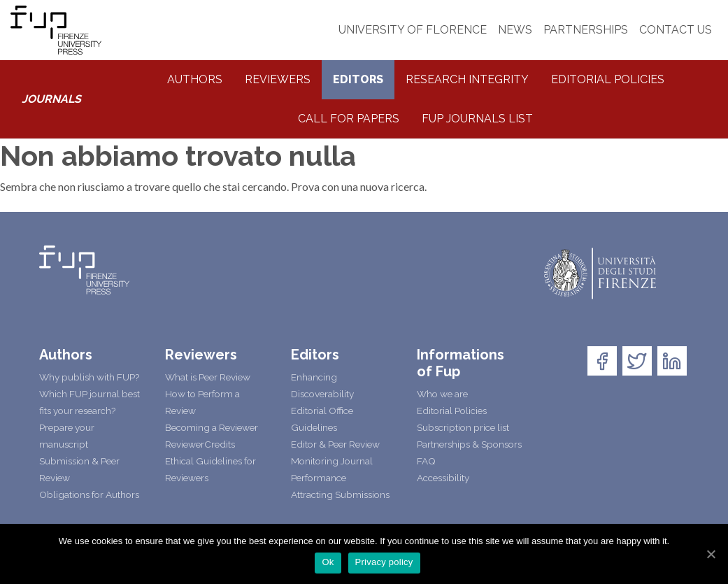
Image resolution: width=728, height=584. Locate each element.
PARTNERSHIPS (586, 30)
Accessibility (443, 478)
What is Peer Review (208, 377)
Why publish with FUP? (89, 377)
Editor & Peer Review (335, 444)
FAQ (426, 461)
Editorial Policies (608, 79)
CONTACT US (676, 30)
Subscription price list (463, 427)
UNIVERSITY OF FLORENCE (413, 30)
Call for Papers (349, 119)
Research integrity (467, 79)
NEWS (515, 30)
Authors (195, 79)
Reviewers (278, 79)
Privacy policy (384, 562)
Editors (358, 79)
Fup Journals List (477, 119)
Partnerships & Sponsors (469, 444)
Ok (328, 562)
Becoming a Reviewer (212, 427)
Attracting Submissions (340, 494)
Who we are (442, 394)
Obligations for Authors (89, 494)
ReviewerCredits (200, 444)
